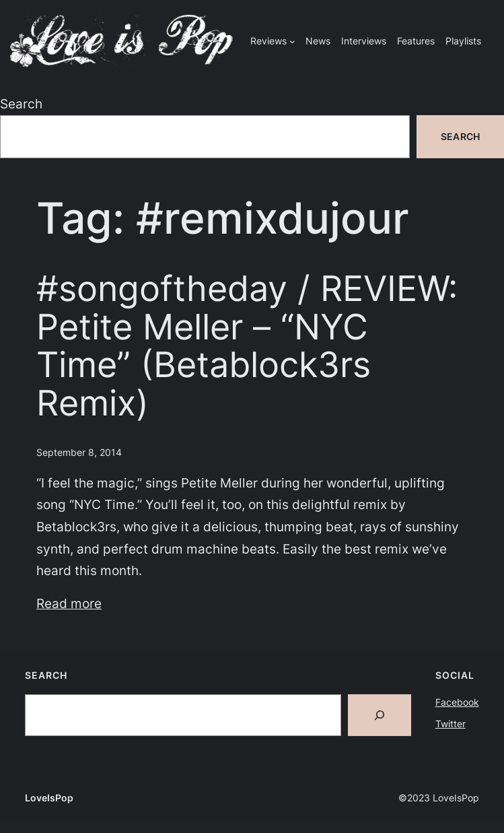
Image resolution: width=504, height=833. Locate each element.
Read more (69, 603)
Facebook (457, 702)
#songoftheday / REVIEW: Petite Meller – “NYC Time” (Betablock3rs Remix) (247, 346)
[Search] (380, 715)
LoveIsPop (49, 798)
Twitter (451, 724)
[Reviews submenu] (292, 41)
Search (21, 104)
